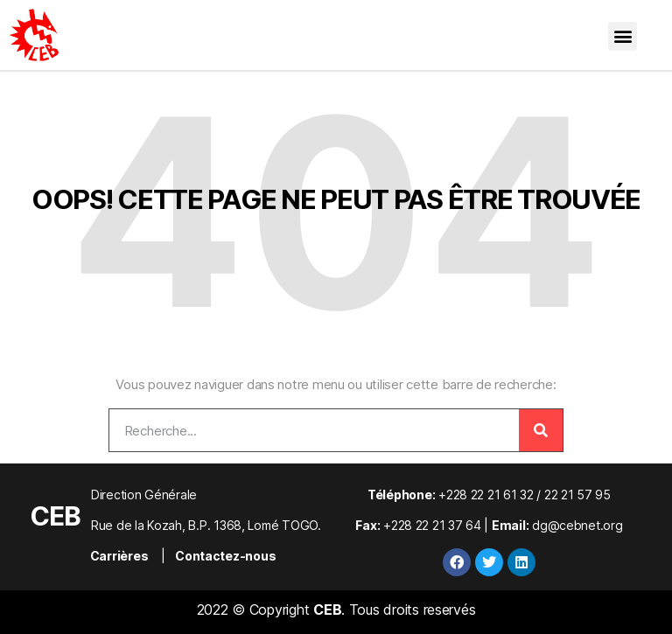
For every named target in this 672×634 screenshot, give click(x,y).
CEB (55, 516)
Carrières (119, 556)
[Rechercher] (541, 430)
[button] (623, 36)
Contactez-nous (225, 556)
